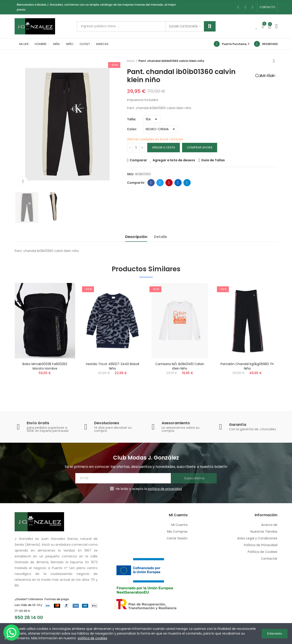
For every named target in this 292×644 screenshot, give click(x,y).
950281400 (270, 44)
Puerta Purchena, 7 (236, 44)
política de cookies (93, 638)
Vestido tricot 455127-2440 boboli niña (112, 366)
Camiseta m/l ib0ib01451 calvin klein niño (180, 366)
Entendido (275, 634)
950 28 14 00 (29, 617)
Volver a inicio (275, 61)
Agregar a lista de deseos (174, 160)
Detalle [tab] (160, 237)
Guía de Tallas (213, 160)
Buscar (210, 26)
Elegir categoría (183, 26)
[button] (267, 7)
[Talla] (152, 119)
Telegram (187, 183)
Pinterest (169, 183)
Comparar (138, 160)
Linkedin (178, 183)
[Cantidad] (136, 148)
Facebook (151, 183)
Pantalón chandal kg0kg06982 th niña (247, 366)
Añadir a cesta (164, 147)
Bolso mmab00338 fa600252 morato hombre (45, 366)
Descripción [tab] (136, 237)
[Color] (161, 129)
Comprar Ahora (200, 147)
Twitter (160, 183)
